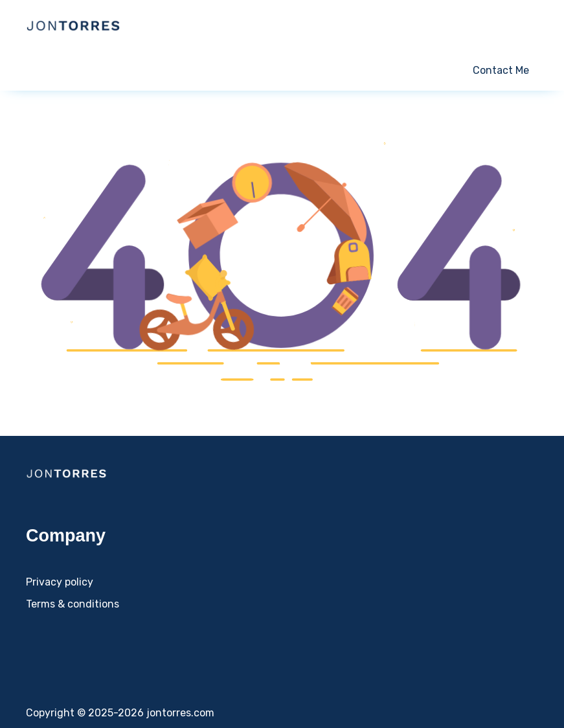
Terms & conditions (73, 604)
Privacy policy (60, 582)
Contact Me (501, 70)
